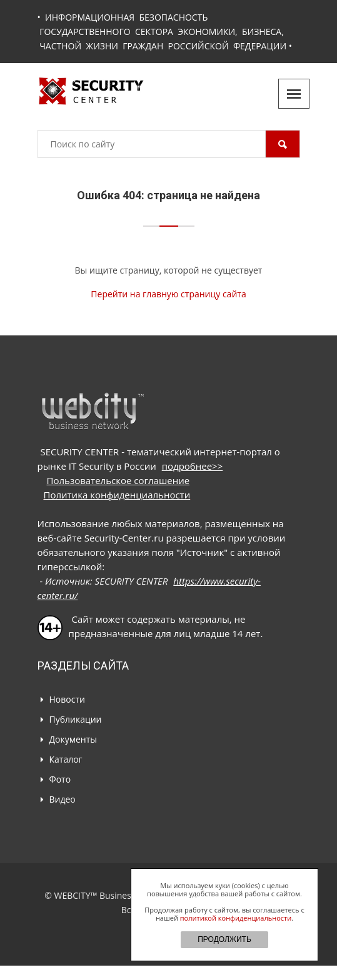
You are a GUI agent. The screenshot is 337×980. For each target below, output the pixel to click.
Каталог (66, 759)
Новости (67, 699)
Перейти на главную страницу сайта (168, 294)
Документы (73, 739)
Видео (63, 799)
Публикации (76, 719)
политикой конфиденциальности (236, 918)
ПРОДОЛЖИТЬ (224, 939)
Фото (60, 779)
